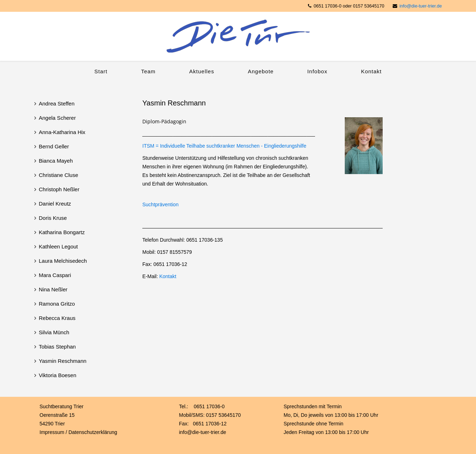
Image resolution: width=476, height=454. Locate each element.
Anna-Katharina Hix (62, 132)
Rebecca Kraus (57, 318)
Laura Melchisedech (63, 261)
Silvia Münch (54, 332)
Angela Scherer (57, 118)
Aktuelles (202, 71)
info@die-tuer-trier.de (421, 6)
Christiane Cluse (59, 175)
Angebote (261, 71)
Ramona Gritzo (57, 304)
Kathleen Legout (58, 246)
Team (148, 71)
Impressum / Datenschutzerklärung (78, 432)
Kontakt (371, 71)
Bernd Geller (54, 146)
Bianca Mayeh (56, 161)
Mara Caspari (55, 275)
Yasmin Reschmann (63, 361)
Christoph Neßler (59, 189)
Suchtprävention (160, 204)
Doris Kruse (53, 218)
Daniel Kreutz (55, 204)
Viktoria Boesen (58, 375)
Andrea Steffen (57, 103)
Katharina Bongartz (62, 232)
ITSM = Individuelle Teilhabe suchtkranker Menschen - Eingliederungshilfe (224, 146)
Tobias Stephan (57, 347)
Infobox (317, 71)
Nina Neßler (53, 289)
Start (101, 71)
